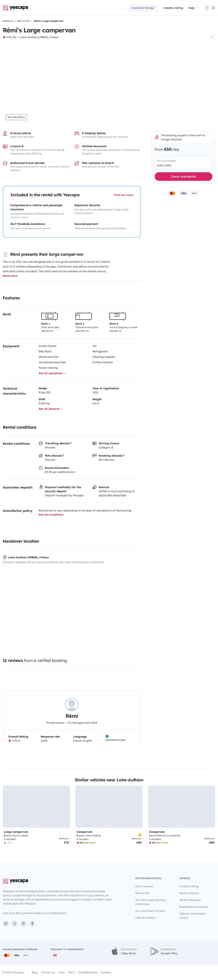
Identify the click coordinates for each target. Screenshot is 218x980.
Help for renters (145, 918)
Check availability (184, 177)
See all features (51, 409)
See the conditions (51, 515)
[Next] (66, 807)
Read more (10, 276)
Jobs (61, 973)
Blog (35, 973)
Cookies (106, 973)
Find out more (124, 195)
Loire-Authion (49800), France (39, 37)
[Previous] (7, 807)
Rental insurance (190, 900)
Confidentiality (88, 973)
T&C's (71, 973)
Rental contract (189, 893)
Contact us (48, 973)
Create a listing (173, 8)
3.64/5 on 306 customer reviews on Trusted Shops (34, 913)
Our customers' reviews (150, 911)
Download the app (143, 8)
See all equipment (53, 373)
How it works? (144, 886)
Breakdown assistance (194, 907)
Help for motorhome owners (193, 916)
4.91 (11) (11, 37)
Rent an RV (142, 893)
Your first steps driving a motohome (151, 902)
